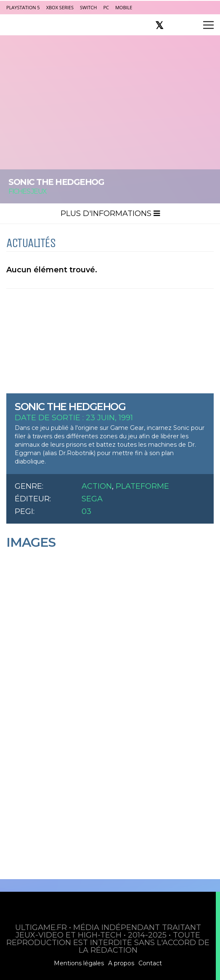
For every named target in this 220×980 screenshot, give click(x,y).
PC (106, 7)
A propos (121, 963)
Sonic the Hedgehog (70, 407)
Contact (150, 963)
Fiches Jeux (28, 191)
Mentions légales (79, 963)
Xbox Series (60, 7)
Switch (88, 7)
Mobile (124, 7)
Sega (92, 499)
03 (86, 511)
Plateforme (142, 486)
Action (97, 486)
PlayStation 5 (23, 7)
